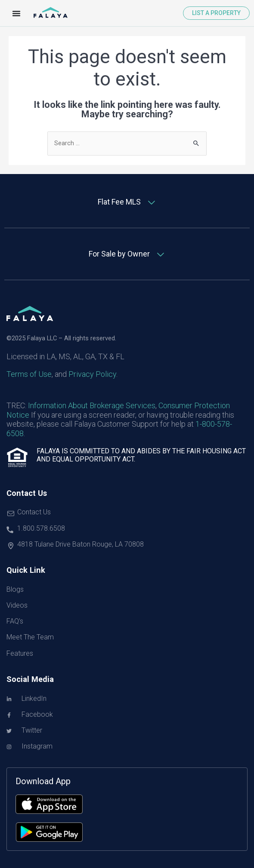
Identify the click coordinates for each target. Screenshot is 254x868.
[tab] (127, 202)
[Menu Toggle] (16, 13)
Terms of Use (29, 374)
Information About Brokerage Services (92, 405)
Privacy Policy (92, 374)
